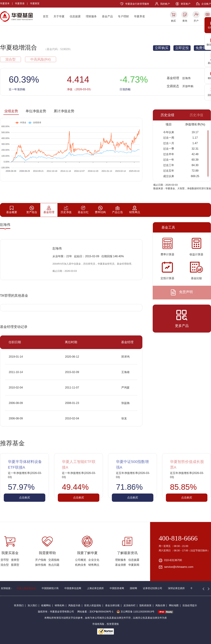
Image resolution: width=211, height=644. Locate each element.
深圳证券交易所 (176, 588)
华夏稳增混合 (19, 47)
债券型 (15, 560)
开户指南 (41, 560)
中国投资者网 (117, 588)
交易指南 (54, 560)
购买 (173, 21)
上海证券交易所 (95, 588)
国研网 (133, 588)
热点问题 (54, 565)
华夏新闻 (134, 565)
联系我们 (19, 605)
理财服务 (91, 16)
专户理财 (123, 16)
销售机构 (60, 605)
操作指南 (41, 565)
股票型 (15, 565)
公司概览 (81, 560)
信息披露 (75, 16)
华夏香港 (20, 3)
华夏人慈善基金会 (26, 588)
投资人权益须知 (93, 605)
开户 (196, 21)
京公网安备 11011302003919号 (136, 612)
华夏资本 (5, 3)
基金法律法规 (112, 605)
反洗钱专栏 (130, 605)
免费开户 (202, 48)
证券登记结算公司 (153, 588)
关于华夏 (59, 16)
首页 (46, 16)
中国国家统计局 (50, 588)
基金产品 (107, 16)
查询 (185, 21)
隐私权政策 (145, 605)
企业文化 (94, 560)
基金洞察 (121, 565)
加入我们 (32, 605)
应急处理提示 (190, 605)
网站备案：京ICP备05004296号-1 (95, 612)
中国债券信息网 (73, 588)
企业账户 (206, 4)
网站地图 (174, 605)
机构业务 (81, 565)
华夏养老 (139, 16)
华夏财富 (35, 3)
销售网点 (94, 565)
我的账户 (165, 4)
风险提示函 (74, 605)
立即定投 (182, 48)
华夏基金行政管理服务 (137, 4)
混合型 (5, 565)
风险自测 (160, 605)
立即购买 (162, 48)
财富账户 (186, 4)
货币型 (5, 560)
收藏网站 (46, 605)
